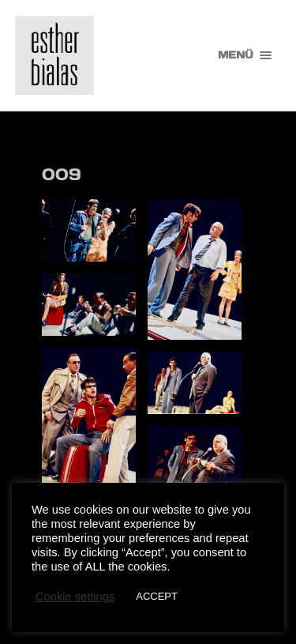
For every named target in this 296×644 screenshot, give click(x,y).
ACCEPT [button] (157, 596)
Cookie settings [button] (75, 597)
